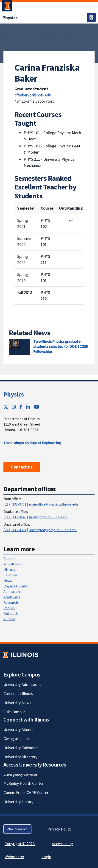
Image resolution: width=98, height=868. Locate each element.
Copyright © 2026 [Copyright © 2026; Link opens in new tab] (20, 844)
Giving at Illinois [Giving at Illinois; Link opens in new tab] (17, 739)
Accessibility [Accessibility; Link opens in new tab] (62, 844)
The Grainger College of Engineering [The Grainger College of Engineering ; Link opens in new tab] (32, 442)
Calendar (10, 575)
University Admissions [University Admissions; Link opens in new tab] (22, 684)
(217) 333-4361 (15, 530)
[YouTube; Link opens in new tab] (37, 407)
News (8, 580)
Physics (14, 394)
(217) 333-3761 (15, 504)
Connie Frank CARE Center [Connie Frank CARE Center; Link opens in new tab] (26, 792)
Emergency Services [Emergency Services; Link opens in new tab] (21, 774)
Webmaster (14, 857)
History (9, 570)
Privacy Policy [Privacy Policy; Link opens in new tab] (59, 829)
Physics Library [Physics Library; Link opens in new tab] (15, 586)
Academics (12, 597)
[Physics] (10, 17)
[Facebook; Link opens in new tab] (21, 407)
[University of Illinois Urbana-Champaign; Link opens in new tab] (7, 7)
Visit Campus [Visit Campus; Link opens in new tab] (14, 712)
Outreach (11, 613)
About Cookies (17, 829)
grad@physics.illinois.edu (49, 517)
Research (11, 602)
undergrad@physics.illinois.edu (53, 530)
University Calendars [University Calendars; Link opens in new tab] (21, 748)
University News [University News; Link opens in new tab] (17, 703)
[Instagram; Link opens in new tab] (14, 407)
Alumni (9, 619)
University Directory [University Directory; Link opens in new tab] (20, 757)
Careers (9, 559)
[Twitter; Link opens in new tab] (6, 407)
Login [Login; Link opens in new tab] (46, 857)
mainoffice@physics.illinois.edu (53, 504)
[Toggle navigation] (91, 17)
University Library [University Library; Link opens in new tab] (18, 802)
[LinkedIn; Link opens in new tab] (28, 407)
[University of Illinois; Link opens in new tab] (21, 655)
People (9, 608)
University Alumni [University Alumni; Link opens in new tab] (18, 729)
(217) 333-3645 (15, 517)
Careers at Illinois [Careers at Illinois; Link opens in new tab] (18, 694)
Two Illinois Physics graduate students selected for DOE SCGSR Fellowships (61, 346)
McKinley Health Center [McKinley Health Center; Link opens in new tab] (24, 783)
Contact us (22, 467)
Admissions (12, 591)
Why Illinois (13, 564)
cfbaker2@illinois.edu (33, 95)
